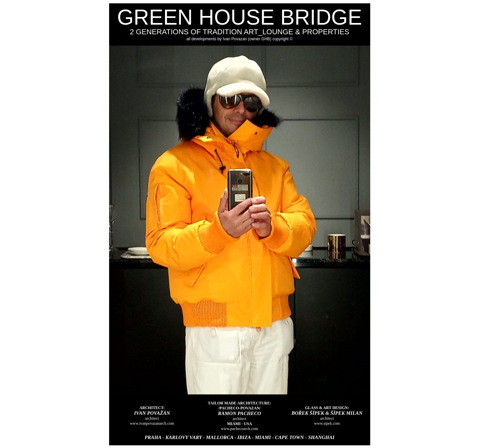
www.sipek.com (327, 423)
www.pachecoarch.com (239, 429)
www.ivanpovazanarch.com (152, 423)
